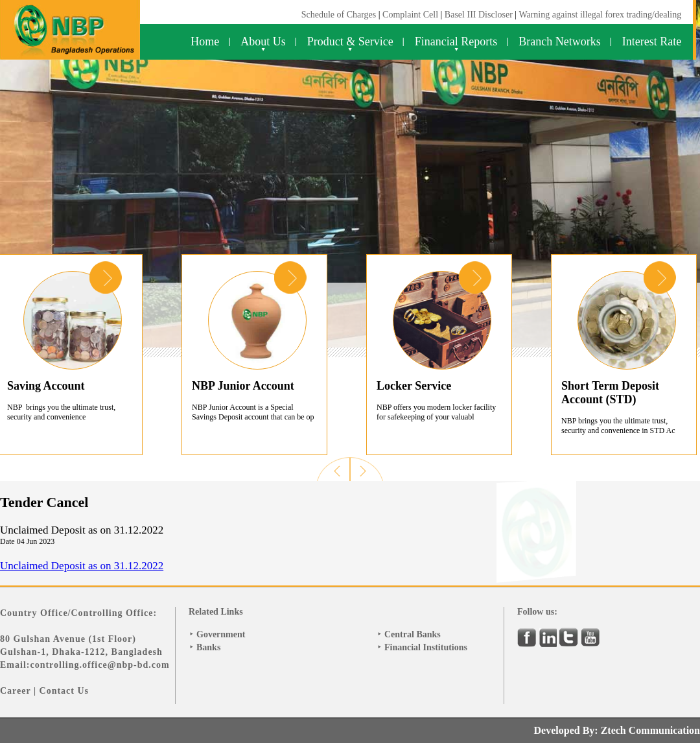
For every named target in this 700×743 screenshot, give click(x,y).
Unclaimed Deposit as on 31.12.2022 (82, 566)
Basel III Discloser (480, 15)
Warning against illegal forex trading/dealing (600, 15)
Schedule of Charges (339, 15)
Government (221, 634)
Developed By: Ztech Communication (617, 730)
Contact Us (64, 691)
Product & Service (350, 41)
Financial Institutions (426, 647)
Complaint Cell (410, 15)
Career (15, 691)
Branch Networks (559, 41)
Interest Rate (652, 41)
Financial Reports (456, 41)
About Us (263, 41)
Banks (208, 647)
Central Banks (413, 634)
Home (205, 41)
